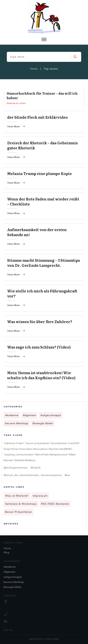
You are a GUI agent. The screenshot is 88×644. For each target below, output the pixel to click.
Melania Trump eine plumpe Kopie (44, 179)
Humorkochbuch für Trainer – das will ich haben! (44, 98)
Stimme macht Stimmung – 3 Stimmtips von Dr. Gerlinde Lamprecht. (44, 268)
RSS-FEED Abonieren (55, 505)
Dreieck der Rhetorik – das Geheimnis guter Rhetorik (44, 150)
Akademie (12, 416)
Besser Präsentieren (18, 513)
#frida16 (35, 468)
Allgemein (29, 416)
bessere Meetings (17, 424)
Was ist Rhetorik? (17, 497)
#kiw (67, 476)
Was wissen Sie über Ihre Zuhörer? (44, 328)
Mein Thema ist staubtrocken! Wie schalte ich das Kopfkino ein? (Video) (44, 382)
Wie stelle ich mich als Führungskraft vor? (44, 299)
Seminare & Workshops (21, 505)
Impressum (40, 497)
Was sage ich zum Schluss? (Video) (44, 353)
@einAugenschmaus (16, 468)
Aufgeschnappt (51, 416)
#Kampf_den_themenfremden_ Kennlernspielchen (33, 476)
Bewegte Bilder (43, 424)
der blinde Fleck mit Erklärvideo (44, 122)
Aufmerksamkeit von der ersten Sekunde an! (44, 238)
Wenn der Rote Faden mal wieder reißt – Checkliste (44, 207)
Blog (6, 552)
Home (7, 548)
